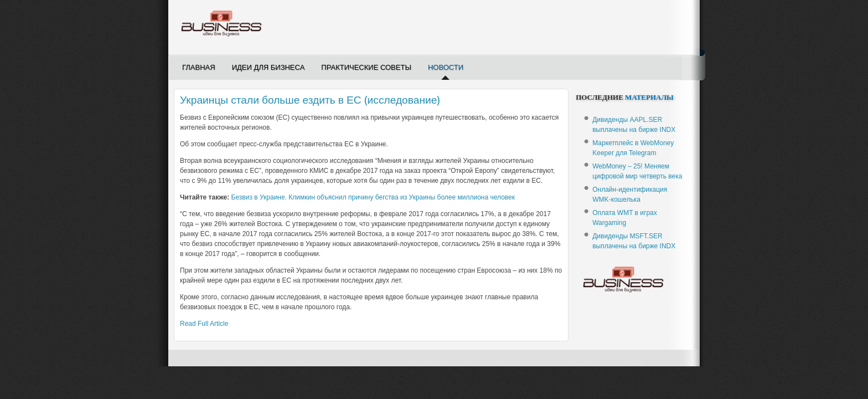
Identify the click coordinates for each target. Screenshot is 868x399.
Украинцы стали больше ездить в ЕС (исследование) (310, 100)
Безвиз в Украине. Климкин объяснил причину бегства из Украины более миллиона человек (373, 197)
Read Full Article (204, 324)
